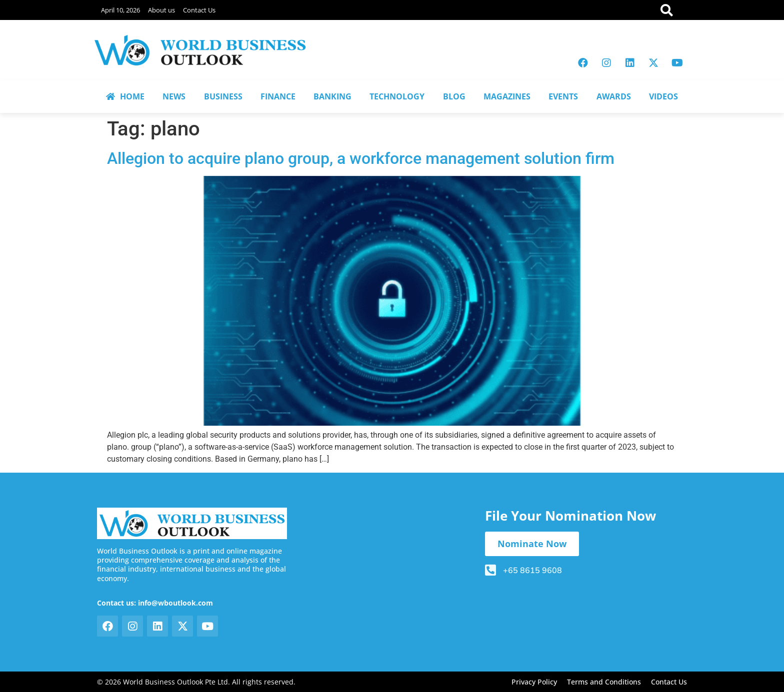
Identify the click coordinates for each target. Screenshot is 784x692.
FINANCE (278, 96)
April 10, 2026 (120, 10)
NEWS (174, 96)
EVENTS (563, 96)
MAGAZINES (507, 96)
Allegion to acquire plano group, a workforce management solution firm (361, 158)
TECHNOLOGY (397, 96)
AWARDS (614, 96)
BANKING (332, 96)
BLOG (454, 96)
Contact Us (199, 10)
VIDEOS (663, 96)
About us (161, 10)
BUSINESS (223, 96)
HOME (125, 96)
